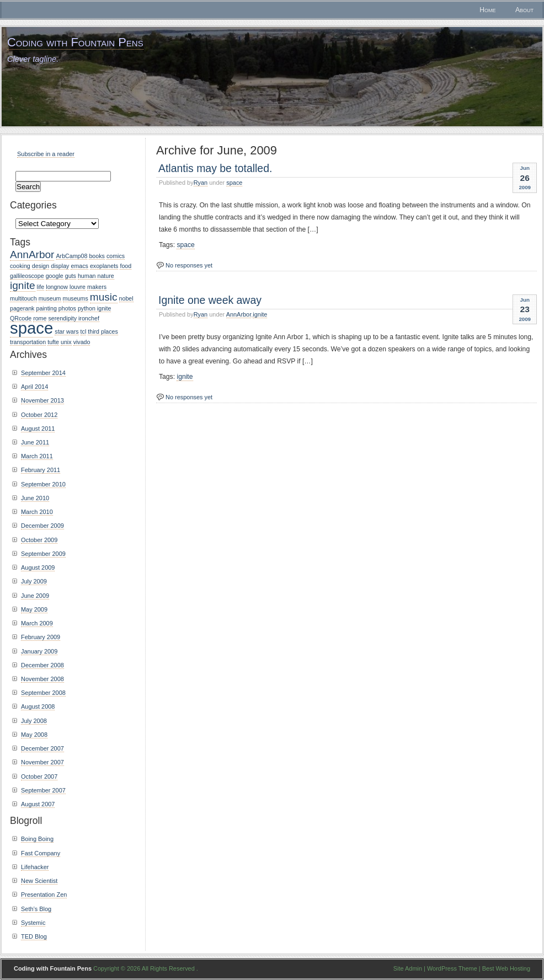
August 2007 (38, 804)
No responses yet (189, 265)
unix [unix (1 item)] (66, 342)
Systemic (33, 923)
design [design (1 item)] (41, 266)
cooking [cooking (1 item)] (20, 266)
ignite (260, 314)
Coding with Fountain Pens (75, 42)
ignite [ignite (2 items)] (23, 285)
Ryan (201, 183)
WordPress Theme (452, 968)
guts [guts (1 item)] (71, 276)
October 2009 (39, 540)
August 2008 (38, 706)
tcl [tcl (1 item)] (84, 331)
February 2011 (41, 470)
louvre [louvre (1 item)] (78, 287)
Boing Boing (37, 839)
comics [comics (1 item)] (116, 256)
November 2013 (42, 400)
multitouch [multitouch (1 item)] (23, 298)
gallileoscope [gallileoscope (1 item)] (27, 276)
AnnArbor (239, 314)
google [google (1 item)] (55, 276)
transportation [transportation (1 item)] (28, 342)
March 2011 (37, 456)
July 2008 (34, 721)
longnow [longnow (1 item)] (57, 287)
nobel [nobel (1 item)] (126, 298)
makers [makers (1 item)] (97, 287)
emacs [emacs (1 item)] (79, 266)
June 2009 (35, 596)
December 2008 (42, 665)
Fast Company (41, 853)
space (234, 183)
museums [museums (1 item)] (76, 298)
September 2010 (43, 484)
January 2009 (39, 651)
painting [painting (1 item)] (46, 308)
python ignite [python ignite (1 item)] (94, 308)
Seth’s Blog (36, 909)
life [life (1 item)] (41, 287)
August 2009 (38, 567)
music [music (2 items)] (104, 297)
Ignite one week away (210, 300)
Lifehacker (35, 867)
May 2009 (34, 609)
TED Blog (34, 936)
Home (487, 10)
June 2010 (35, 498)
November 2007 (42, 762)
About (524, 10)
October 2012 (39, 415)
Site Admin (408, 968)
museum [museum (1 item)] (50, 298)
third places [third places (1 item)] (103, 331)
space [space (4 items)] (31, 328)
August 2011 (38, 429)
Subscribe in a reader (46, 154)
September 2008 (43, 693)
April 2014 (34, 387)
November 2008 (42, 679)
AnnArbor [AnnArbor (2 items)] (32, 255)
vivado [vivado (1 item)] (82, 342)
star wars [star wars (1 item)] (66, 331)
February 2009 (41, 637)
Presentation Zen (44, 895)
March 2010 (37, 512)
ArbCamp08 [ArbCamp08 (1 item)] (72, 256)
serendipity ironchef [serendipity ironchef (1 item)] (73, 318)
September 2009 (43, 554)
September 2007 (43, 790)
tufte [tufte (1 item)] (53, 342)
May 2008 (34, 735)
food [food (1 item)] (126, 266)
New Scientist (39, 881)
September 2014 (43, 373)
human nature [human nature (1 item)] (96, 276)
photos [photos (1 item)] (67, 308)
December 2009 (42, 526)
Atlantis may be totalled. (215, 168)
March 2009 (37, 623)
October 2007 (39, 776)
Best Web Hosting (506, 968)
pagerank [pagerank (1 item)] (22, 308)
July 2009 (34, 581)
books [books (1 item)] (97, 256)
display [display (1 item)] (60, 266)
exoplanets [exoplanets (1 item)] (104, 266)
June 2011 (35, 442)
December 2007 (42, 748)
